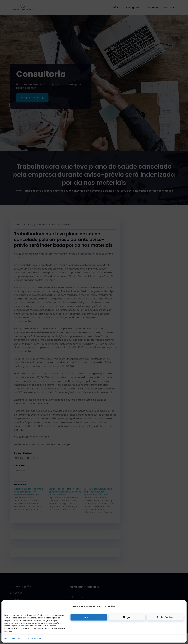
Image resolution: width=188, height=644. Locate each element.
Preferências (165, 617)
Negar (127, 617)
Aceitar (89, 617)
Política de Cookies (13, 638)
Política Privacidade (32, 638)
